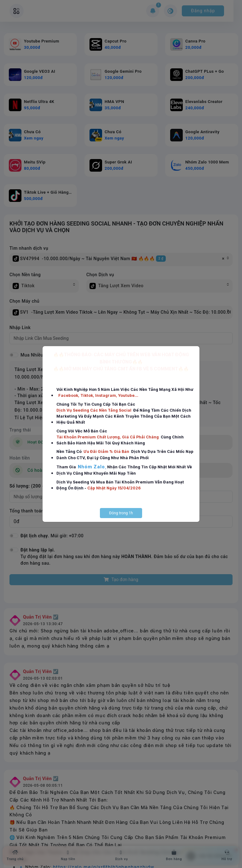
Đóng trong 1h (121, 513)
